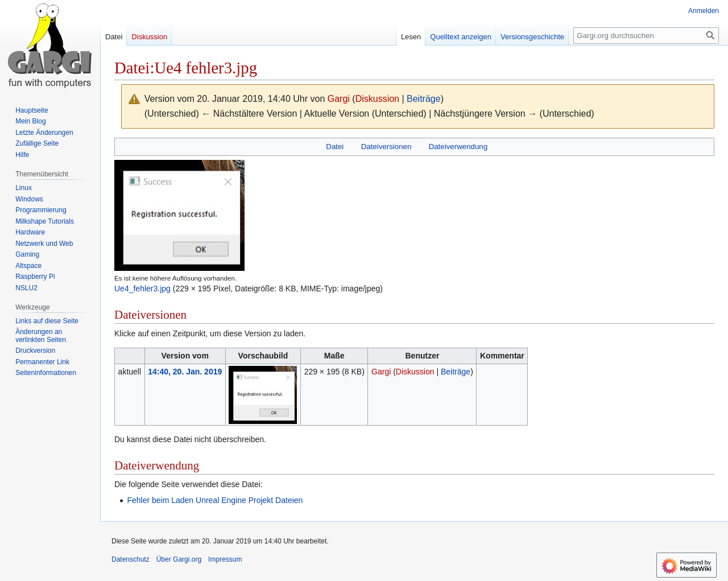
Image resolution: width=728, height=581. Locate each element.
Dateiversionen (386, 147)
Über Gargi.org (179, 559)
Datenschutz (131, 559)
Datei (335, 147)
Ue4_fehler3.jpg (142, 289)
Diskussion (377, 99)
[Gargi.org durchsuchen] (646, 36)
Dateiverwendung (458, 147)
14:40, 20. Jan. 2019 (185, 372)
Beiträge (424, 99)
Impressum (225, 559)
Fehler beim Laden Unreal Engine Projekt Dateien (215, 500)
